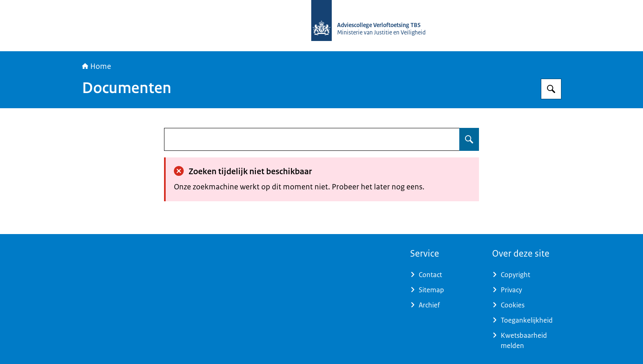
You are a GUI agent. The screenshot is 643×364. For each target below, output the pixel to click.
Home (97, 66)
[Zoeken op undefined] (469, 139)
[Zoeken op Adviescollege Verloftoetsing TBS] (551, 89)
